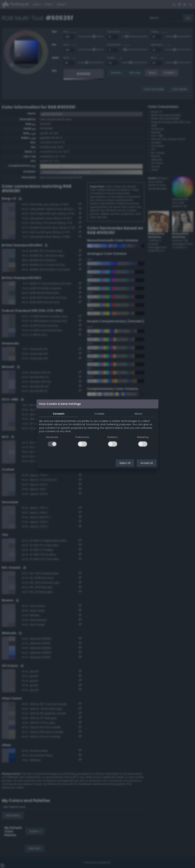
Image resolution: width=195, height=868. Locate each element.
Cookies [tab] (99, 414)
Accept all (147, 463)
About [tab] (138, 414)
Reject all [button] (125, 463)
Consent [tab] (59, 414)
